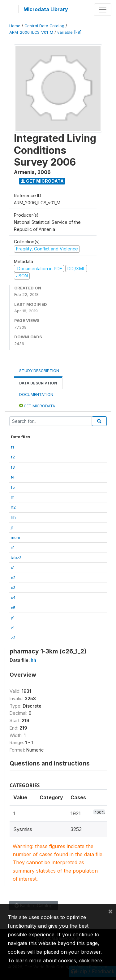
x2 (13, 578)
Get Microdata (42, 181)
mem (15, 537)
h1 (13, 497)
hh (13, 517)
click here (91, 960)
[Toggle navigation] (103, 10)
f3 (13, 467)
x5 (13, 608)
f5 (13, 487)
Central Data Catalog (44, 26)
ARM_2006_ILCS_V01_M (31, 32)
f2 (13, 457)
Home (15, 26)
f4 (13, 477)
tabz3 (16, 557)
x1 (13, 567)
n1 (13, 547)
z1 (13, 628)
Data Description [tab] (38, 383)
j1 (12, 527)
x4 (13, 597)
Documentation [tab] (36, 395)
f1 (12, 447)
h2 (13, 507)
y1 (13, 618)
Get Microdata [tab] (37, 406)
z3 (13, 638)
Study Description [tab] (39, 371)
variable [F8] (69, 32)
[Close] (110, 911)
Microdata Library (46, 9)
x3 (13, 588)
